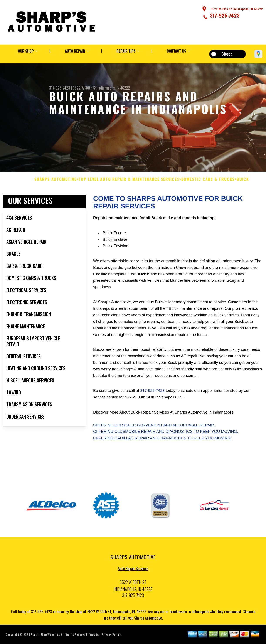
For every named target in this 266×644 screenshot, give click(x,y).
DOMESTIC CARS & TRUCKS (208, 181)
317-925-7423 (225, 15)
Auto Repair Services (133, 571)
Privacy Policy (111, 636)
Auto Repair (75, 51)
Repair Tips (126, 51)
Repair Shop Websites (45, 636)
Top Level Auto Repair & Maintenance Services (129, 181)
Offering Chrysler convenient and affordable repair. (154, 427)
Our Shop (26, 51)
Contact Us (176, 51)
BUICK (243, 181)
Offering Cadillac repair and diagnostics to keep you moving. (162, 440)
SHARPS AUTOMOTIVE (56, 181)
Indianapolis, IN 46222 (114, 88)
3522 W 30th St (85, 88)
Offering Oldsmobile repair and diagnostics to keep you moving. (166, 434)
